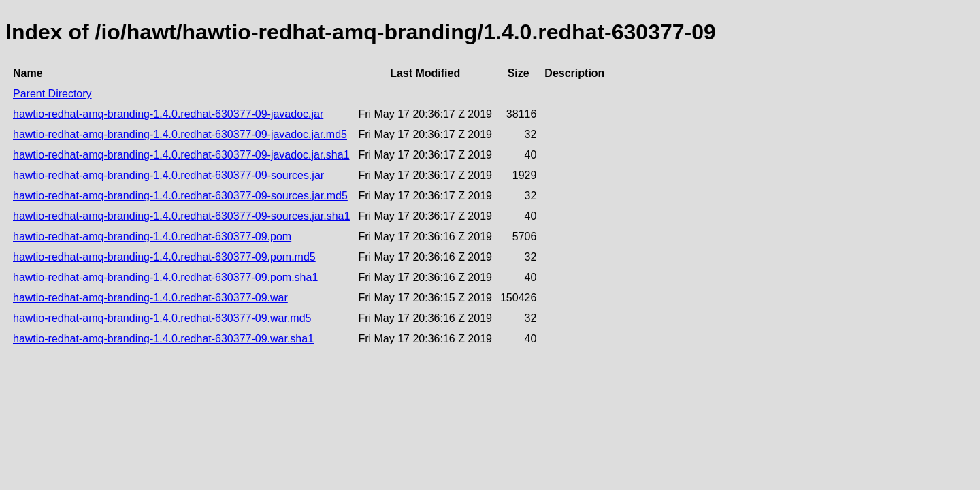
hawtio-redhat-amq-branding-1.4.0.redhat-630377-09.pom (152, 236)
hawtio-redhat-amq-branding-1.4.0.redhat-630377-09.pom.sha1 (165, 277)
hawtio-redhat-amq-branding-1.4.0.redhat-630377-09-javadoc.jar (168, 114)
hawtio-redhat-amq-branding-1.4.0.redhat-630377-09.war (150, 298)
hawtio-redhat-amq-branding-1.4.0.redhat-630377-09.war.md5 (162, 318)
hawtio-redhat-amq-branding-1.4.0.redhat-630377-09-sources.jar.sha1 (181, 216)
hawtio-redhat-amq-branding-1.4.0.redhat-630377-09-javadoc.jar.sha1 (181, 155)
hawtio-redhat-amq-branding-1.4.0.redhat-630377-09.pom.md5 (164, 257)
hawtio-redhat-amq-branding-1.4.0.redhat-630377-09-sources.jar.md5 (180, 196)
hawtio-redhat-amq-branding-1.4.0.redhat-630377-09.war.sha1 (163, 339)
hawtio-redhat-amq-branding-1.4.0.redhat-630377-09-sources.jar (168, 175)
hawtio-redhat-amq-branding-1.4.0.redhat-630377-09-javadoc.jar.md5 (180, 134)
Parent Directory (52, 94)
